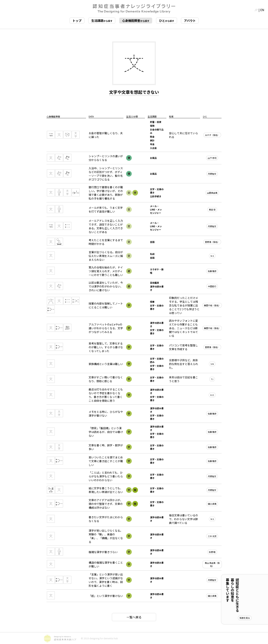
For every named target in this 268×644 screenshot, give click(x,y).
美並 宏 (212, 210)
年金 (152, 144)
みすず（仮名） (212, 135)
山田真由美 (212, 193)
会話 (152, 242)
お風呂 (153, 158)
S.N (212, 364)
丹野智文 (212, 174)
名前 (152, 254)
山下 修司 (212, 158)
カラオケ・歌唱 (157, 271)
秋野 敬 (212, 552)
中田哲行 (212, 286)
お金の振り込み (157, 131)
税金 (152, 137)
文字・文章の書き (157, 191)
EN (262, 10)
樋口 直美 (212, 504)
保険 (152, 126)
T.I (212, 379)
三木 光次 (212, 536)
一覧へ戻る (134, 617)
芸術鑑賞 (155, 283)
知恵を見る (257, 618)
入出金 (153, 148)
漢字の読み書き (157, 288)
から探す (102, 21)
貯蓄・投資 (156, 122)
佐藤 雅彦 (212, 271)
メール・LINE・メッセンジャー (156, 209)
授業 (152, 302)
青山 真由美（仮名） (212, 564)
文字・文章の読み (157, 360)
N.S (212, 256)
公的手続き (156, 196)
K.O (212, 395)
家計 (152, 140)
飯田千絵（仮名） (212, 305)
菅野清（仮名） (212, 242)
